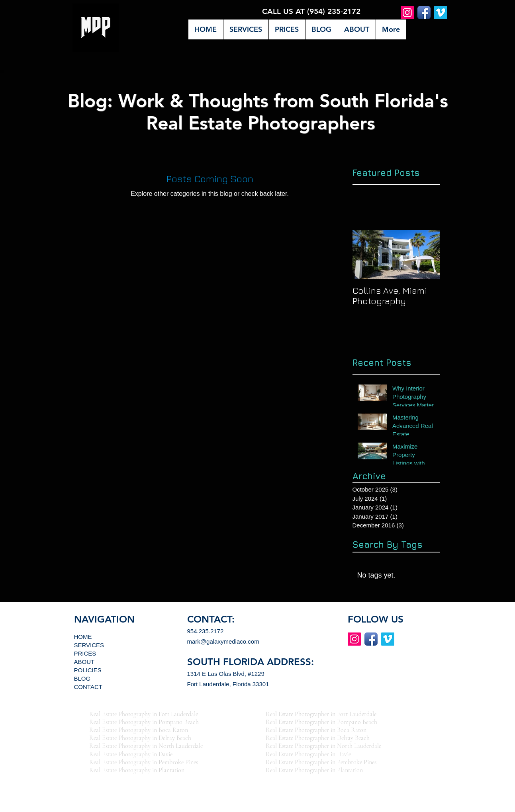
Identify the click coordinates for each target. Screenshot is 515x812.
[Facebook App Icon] (424, 13)
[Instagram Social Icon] (407, 13)
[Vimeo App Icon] (441, 13)
